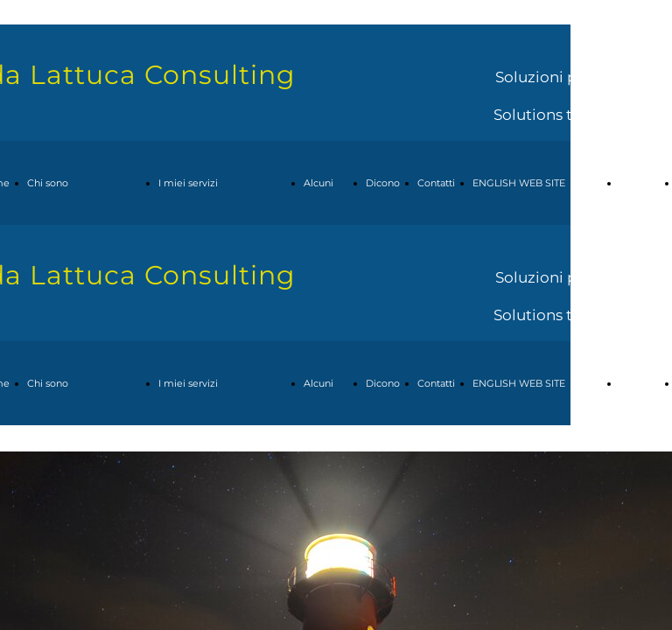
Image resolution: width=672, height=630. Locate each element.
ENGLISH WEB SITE (519, 183)
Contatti (436, 183)
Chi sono (48, 183)
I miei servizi (188, 183)
